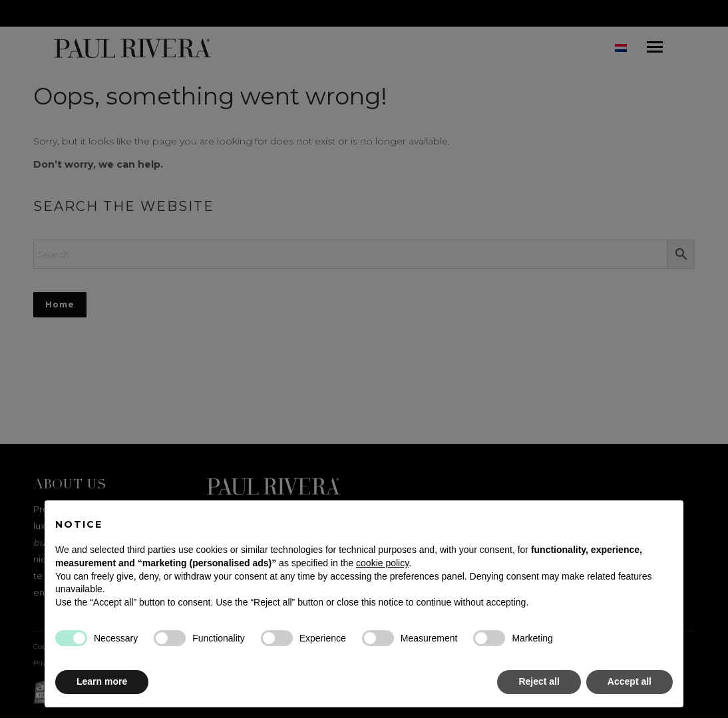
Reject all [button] (539, 681)
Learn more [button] (102, 681)
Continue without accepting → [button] (607, 517)
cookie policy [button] (382, 563)
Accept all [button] (630, 681)
